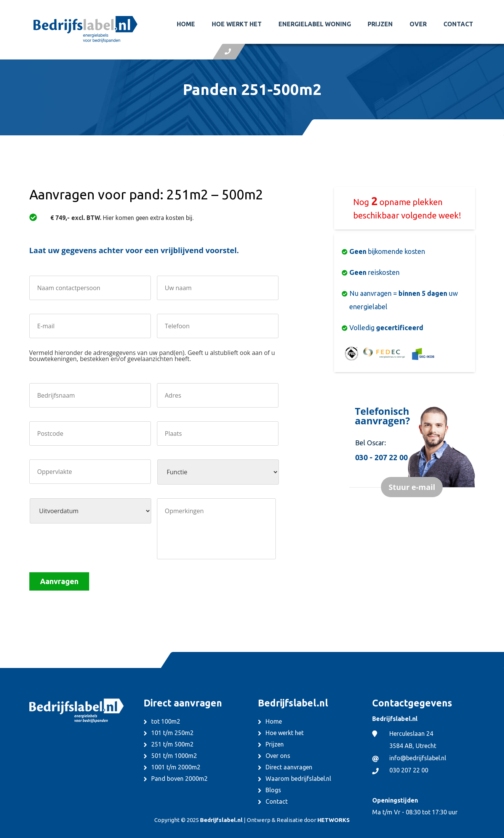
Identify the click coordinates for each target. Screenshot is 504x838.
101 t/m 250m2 (172, 733)
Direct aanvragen (289, 767)
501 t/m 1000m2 (174, 756)
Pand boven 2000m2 (179, 779)
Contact (458, 24)
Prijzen (380, 24)
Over (418, 24)
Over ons (278, 756)
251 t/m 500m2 (172, 744)
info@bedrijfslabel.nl (418, 758)
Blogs (273, 790)
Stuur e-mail (412, 487)
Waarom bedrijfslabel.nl (298, 779)
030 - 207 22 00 (381, 457)
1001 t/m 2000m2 (176, 767)
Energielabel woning (315, 24)
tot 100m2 (166, 721)
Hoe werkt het (237, 24)
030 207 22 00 (409, 770)
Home (186, 24)
